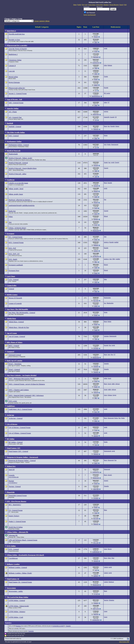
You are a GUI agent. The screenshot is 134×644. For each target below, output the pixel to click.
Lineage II (12, 66)
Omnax (117, 126)
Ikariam (11, 481)
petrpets (106, 111)
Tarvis (96, 214)
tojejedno (96, 348)
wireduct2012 (96, 620)
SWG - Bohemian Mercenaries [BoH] (22, 379)
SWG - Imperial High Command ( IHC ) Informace (26, 395)
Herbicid (96, 454)
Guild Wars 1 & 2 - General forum (20, 409)
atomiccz (106, 242)
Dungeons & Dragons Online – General (22, 460)
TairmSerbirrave (96, 96)
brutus (96, 239)
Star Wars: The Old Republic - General (22, 313)
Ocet (96, 445)
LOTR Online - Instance (17, 612)
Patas (96, 291)
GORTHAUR (96, 552)
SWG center (13, 401)
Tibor (113, 558)
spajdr (106, 48)
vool (96, 176)
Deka (105, 279)
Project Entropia (14, 82)
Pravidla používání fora (17, 34)
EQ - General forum (15, 237)
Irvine (96, 51)
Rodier (96, 79)
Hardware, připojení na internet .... (20, 200)
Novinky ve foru (14, 40)
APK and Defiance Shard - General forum (23, 540)
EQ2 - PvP (12, 248)
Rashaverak (96, 230)
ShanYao (96, 614)
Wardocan (111, 582)
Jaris (111, 259)
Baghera (96, 219)
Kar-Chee (96, 301)
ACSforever (96, 256)
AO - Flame (13, 112)
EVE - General (14, 549)
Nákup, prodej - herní (16, 189)
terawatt (96, 165)
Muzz (106, 510)
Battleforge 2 (13, 54)
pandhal (116, 242)
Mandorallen (107, 298)
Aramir (106, 162)
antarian (96, 436)
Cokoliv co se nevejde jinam (18, 183)
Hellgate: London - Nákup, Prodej (20, 573)
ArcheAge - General (16, 418)
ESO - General (14, 136)
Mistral (106, 216)
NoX (105, 144)
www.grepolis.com (14, 477)
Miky (96, 262)
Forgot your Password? (90, 15)
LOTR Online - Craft (16, 617)
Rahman (110, 65)
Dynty (96, 225)
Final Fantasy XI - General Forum (20, 582)
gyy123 (96, 594)
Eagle (96, 208)
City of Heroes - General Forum (19, 427)
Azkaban (106, 336)
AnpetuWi (107, 117)
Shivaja (110, 549)
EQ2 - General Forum (16, 242)
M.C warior (107, 93)
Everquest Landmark (16, 265)
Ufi (96, 120)
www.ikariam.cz (13, 483)
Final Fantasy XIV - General (18, 451)
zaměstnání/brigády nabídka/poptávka (22, 205)
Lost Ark (12, 71)
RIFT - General (14, 346)
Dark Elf (12, 470)
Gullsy (96, 463)
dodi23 (96, 85)
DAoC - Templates (15, 364)
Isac (109, 126)
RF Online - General (16, 442)
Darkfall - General (15, 127)
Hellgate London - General (18, 567)
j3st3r (96, 282)
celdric (96, 306)
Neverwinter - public (16, 591)
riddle (113, 384)
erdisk (106, 378)
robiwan (117, 384)
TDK (96, 68)
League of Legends (15, 303)
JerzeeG (110, 475)
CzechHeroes (13, 558)
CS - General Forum (16, 510)
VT (96, 90)
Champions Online (15, 60)
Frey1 (96, 412)
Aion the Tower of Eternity (18, 49)
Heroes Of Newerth (15, 298)
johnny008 (96, 489)
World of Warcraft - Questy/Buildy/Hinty (23, 168)
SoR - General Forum (16, 103)
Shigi (96, 42)
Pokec (11, 217)
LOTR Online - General (17, 600)
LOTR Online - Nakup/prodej (19, 606)
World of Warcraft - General (18, 163)
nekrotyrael (96, 114)
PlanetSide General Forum (18, 495)
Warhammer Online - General (19, 145)
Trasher (106, 76)
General (11, 289)
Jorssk (96, 381)
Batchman (96, 57)
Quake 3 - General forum (17, 521)
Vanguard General (15, 355)
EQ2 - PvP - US (14, 254)
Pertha (109, 144)
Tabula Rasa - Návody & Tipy (19, 327)
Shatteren (96, 129)
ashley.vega (96, 609)
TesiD (96, 267)
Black (106, 126)
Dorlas (106, 135)
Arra (105, 237)
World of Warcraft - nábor (17, 174)
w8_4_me (96, 543)
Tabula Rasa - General (16, 322)
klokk (96, 197)
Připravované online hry (17, 88)
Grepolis (12, 475)
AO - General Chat (15, 117)
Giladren (96, 603)
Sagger (115, 395)
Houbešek (31, 631)
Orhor (109, 558)
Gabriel (106, 567)
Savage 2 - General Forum (18, 93)
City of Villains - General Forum (20, 433)
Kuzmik (106, 88)
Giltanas (110, 395)
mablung (96, 576)
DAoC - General (14, 369)
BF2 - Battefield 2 (15, 505)
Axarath (112, 117)
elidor (106, 65)
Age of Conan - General (17, 336)
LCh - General (14, 280)
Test (10, 222)
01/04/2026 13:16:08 (58, 626)
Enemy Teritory (14, 516)
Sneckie (106, 600)
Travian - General (15, 486)
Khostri (96, 37)
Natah (96, 330)
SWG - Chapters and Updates (19, 390)
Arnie (106, 395)
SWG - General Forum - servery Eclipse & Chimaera (27, 384)
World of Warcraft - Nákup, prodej (20, 158)
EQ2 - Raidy (13, 259)
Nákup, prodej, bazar (16, 194)
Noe (105, 199)
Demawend (111, 418)
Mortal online (13, 77)
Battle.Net (12, 211)
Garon (106, 611)
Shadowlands (13, 154)
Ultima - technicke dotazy (17, 228)
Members (18, 626)
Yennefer (96, 366)
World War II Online (16, 527)
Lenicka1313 (96, 63)
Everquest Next (14, 271)
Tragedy (117, 162)
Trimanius (111, 600)
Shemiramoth (115, 144)
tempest (96, 251)
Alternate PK (13, 535)
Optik (96, 513)
